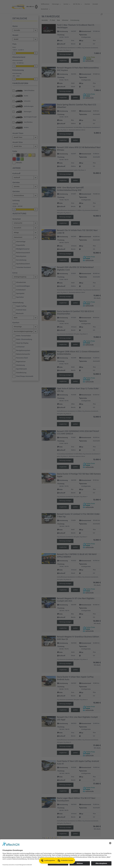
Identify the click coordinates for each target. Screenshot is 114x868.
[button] (48, 861)
